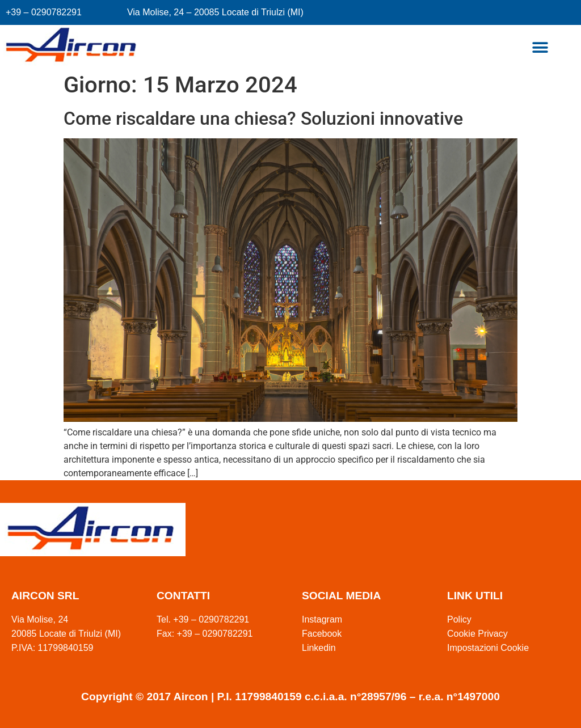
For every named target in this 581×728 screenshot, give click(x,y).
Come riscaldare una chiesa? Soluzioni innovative (263, 118)
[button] (540, 48)
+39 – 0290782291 (44, 12)
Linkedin (319, 648)
